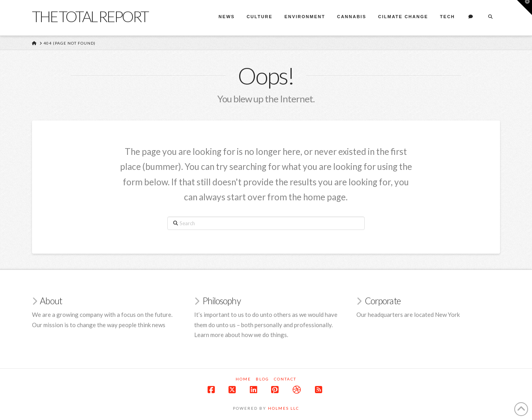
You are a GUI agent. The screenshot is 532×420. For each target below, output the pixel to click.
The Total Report (90, 16)
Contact (285, 379)
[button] (525, 8)
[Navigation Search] (490, 18)
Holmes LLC (284, 408)
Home (243, 379)
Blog (262, 379)
